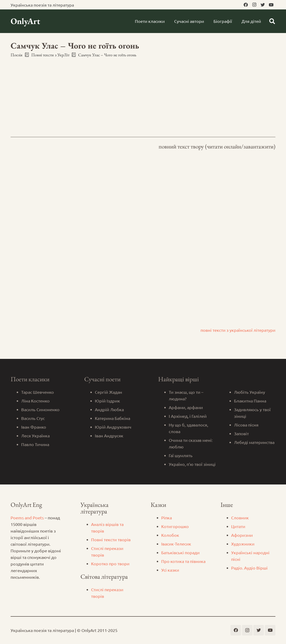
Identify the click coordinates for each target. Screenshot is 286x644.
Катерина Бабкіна (113, 418)
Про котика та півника (183, 561)
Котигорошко (175, 526)
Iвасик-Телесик (176, 544)
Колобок (170, 535)
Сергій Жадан (109, 392)
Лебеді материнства (254, 442)
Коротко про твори (110, 564)
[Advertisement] (143, 93)
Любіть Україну (250, 392)
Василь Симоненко (40, 409)
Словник (240, 518)
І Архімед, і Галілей (188, 416)
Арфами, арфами (186, 407)
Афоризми (242, 535)
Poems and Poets (27, 518)
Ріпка (167, 518)
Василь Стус (33, 418)
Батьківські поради (180, 552)
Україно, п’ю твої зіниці (192, 464)
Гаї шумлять (181, 455)
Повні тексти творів (111, 539)
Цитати (238, 526)
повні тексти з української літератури (238, 330)
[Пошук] (272, 21)
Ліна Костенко (35, 401)
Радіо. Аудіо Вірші (249, 568)
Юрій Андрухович (113, 427)
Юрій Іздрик (107, 401)
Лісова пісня (246, 425)
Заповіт (241, 433)
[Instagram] (254, 5)
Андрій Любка (109, 409)
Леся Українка (35, 436)
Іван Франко (34, 427)
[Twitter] (263, 5)
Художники (243, 544)
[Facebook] (246, 5)
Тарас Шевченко (38, 392)
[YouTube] (271, 5)
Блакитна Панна (250, 401)
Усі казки (170, 570)
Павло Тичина (35, 444)
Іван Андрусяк (109, 436)
